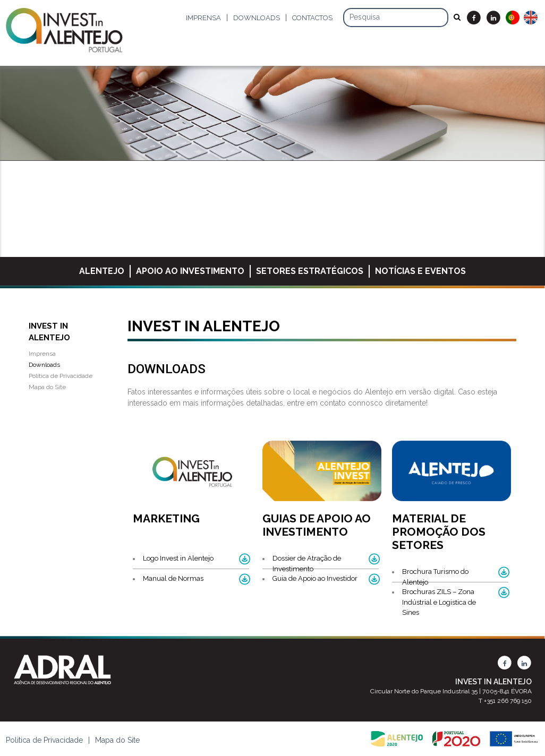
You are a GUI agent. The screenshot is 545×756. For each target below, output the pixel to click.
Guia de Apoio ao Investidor (315, 578)
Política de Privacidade (61, 376)
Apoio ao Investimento (190, 271)
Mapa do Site (47, 387)
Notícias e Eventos (420, 271)
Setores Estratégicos (310, 271)
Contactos (312, 18)
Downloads (257, 18)
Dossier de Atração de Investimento (307, 564)
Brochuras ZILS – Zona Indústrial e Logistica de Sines (439, 602)
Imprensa (203, 18)
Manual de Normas (173, 578)
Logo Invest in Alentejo (178, 558)
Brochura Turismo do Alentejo (435, 577)
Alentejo (102, 271)
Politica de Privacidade (44, 740)
